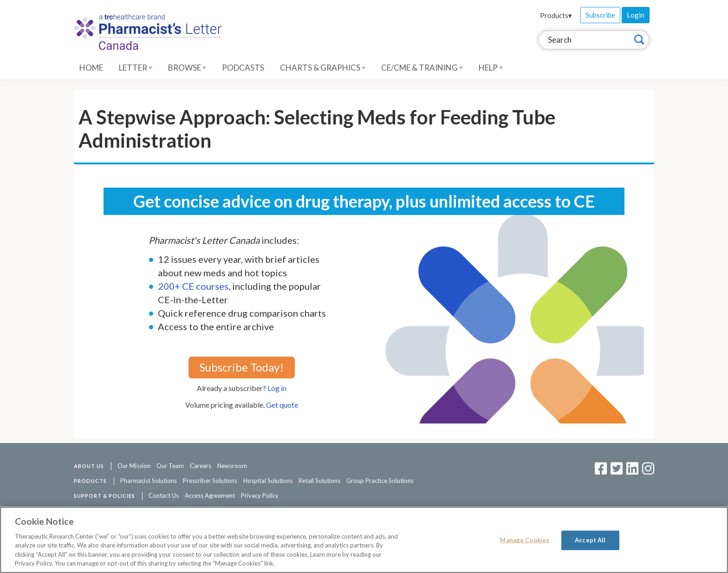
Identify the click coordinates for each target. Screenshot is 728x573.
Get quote (282, 405)
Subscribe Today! (242, 367)
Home (91, 68)
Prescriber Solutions (210, 481)
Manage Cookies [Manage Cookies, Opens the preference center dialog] (525, 540)
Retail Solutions (319, 481)
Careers (201, 466)
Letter (136, 68)
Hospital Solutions (268, 481)
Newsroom (232, 466)
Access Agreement (210, 495)
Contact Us (164, 495)
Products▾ (556, 15)
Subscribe (600, 15)
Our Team (170, 466)
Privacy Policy (260, 495)
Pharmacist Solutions (149, 481)
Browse (187, 68)
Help (491, 68)
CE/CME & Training (422, 68)
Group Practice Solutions (380, 481)
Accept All (590, 540)
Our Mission (134, 466)
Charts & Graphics (323, 68)
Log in (277, 388)
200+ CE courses (193, 286)
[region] (364, 540)
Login (636, 15)
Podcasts (243, 68)
